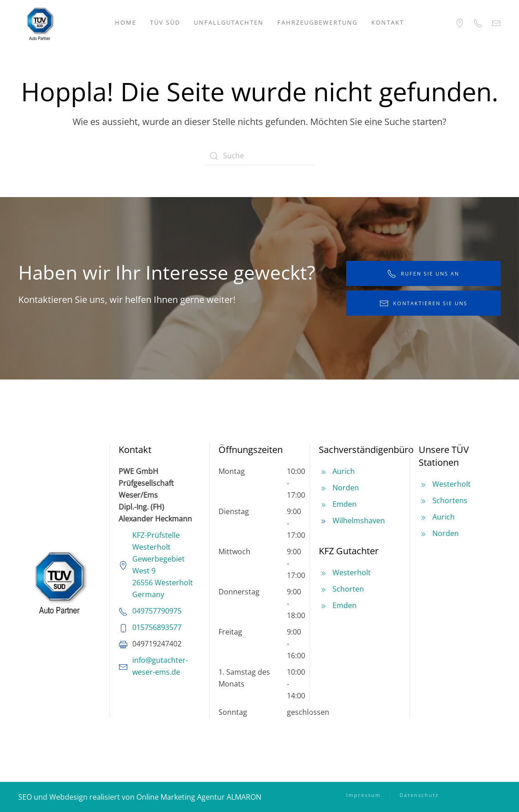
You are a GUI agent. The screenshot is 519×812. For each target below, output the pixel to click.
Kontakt (388, 22)
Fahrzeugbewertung (317, 22)
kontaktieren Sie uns (423, 303)
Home (126, 22)
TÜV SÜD (165, 22)
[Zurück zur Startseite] (40, 23)
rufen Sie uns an (423, 274)
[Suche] (259, 156)
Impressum (363, 795)
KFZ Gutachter (349, 551)
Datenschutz (419, 795)
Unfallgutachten (229, 22)
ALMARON (244, 797)
